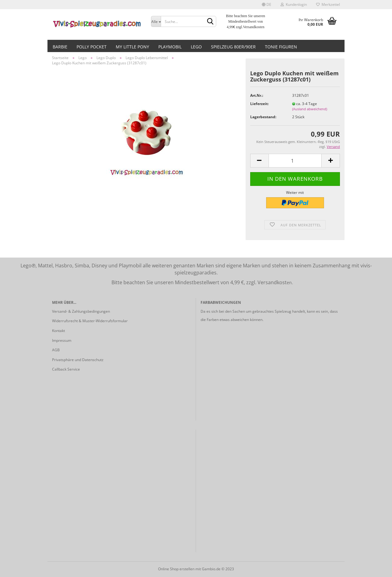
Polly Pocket (92, 47)
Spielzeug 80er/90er (233, 47)
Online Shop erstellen (176, 569)
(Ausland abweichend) (310, 109)
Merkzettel (328, 4)
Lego (196, 47)
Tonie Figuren (281, 47)
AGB (56, 350)
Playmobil (170, 47)
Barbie (60, 47)
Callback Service (66, 369)
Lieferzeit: (259, 104)
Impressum (62, 340)
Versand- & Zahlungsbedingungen (81, 311)
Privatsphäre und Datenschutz (78, 360)
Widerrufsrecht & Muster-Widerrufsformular (90, 321)
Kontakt (58, 331)
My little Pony (132, 47)
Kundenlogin (294, 4)
